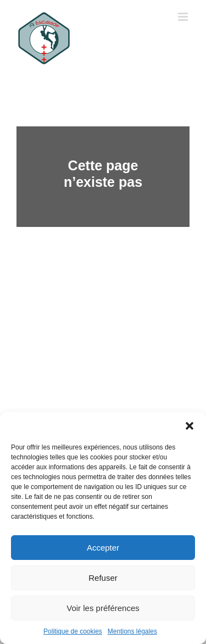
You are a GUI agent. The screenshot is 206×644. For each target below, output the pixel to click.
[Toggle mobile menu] (184, 17)
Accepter (103, 548)
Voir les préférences (103, 608)
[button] (190, 426)
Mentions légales (132, 631)
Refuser (103, 578)
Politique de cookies (73, 631)
